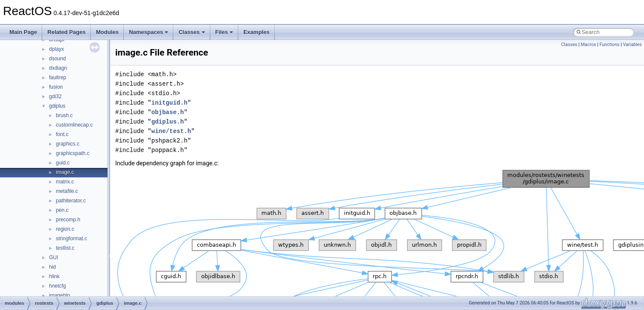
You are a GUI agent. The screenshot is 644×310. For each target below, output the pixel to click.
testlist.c (65, 248)
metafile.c (67, 191)
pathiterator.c (71, 201)
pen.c (62, 210)
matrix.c (65, 182)
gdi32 (55, 96)
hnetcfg (57, 286)
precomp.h (68, 220)
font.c (62, 134)
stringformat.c (72, 239)
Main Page (23, 32)
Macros (589, 45)
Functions (609, 45)
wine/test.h (171, 131)
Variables (632, 45)
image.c (65, 172)
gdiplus (57, 106)
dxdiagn (58, 68)
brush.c (64, 115)
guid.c (63, 163)
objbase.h (168, 112)
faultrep (58, 77)
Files (224, 32)
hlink (54, 276)
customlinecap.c (74, 125)
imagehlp (60, 295)
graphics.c (68, 144)
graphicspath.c (73, 153)
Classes (192, 32)
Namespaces (149, 32)
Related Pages (66, 32)
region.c (65, 229)
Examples (256, 32)
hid (52, 267)
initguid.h (169, 103)
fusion (56, 87)
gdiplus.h (168, 122)
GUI (54, 257)
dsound (57, 59)
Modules (107, 32)
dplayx (57, 49)
